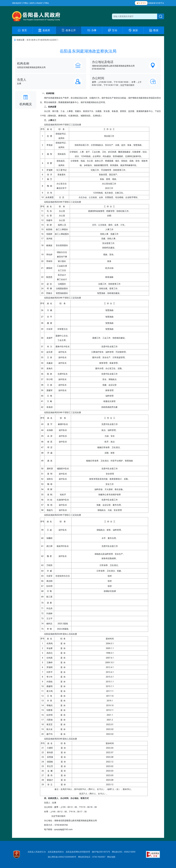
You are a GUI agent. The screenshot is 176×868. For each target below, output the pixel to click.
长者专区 (141, 3)
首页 (29, 40)
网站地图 (111, 857)
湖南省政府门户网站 (20, 3)
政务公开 (36, 40)
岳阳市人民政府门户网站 (39, 3)
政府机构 (45, 40)
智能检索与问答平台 (156, 3)
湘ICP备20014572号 (101, 852)
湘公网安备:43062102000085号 (62, 857)
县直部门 (54, 40)
